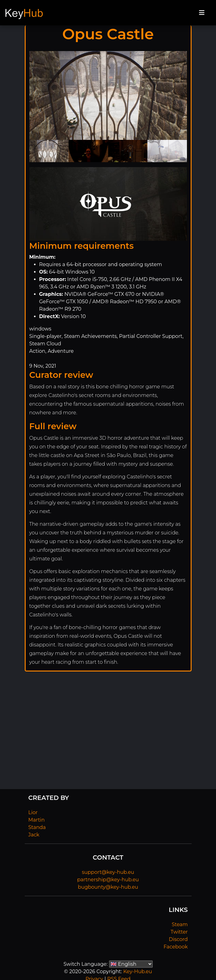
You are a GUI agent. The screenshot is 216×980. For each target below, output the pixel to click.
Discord (178, 939)
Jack (34, 835)
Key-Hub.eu (138, 971)
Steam (180, 924)
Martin (37, 820)
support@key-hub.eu (108, 872)
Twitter (179, 932)
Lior (33, 812)
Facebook (176, 947)
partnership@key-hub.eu (108, 880)
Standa (37, 827)
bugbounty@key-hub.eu (108, 887)
